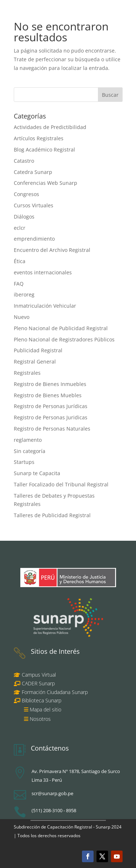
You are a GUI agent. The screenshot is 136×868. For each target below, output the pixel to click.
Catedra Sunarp (33, 172)
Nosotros (40, 719)
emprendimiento (34, 239)
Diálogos (24, 217)
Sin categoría (30, 451)
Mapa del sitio (46, 709)
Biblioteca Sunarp (42, 700)
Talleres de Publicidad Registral (52, 515)
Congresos (26, 194)
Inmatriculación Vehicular (45, 306)
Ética (20, 261)
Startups (24, 462)
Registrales (27, 373)
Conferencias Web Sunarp (46, 183)
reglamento (28, 440)
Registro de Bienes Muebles (48, 395)
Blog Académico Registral (44, 149)
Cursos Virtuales (34, 205)
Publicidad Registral (38, 350)
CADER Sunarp (38, 683)
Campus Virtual (38, 675)
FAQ (19, 284)
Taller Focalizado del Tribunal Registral (61, 484)
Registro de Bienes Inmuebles (50, 384)
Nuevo (22, 317)
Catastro (24, 161)
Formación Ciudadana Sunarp (54, 692)
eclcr (20, 228)
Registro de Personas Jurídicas (51, 406)
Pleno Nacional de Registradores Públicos (64, 339)
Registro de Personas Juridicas (51, 417)
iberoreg (24, 294)
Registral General (35, 362)
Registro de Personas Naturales (52, 429)
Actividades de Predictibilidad (50, 127)
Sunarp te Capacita (37, 473)
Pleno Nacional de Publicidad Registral (61, 328)
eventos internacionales (43, 272)
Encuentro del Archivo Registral (52, 250)
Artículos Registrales (39, 138)
